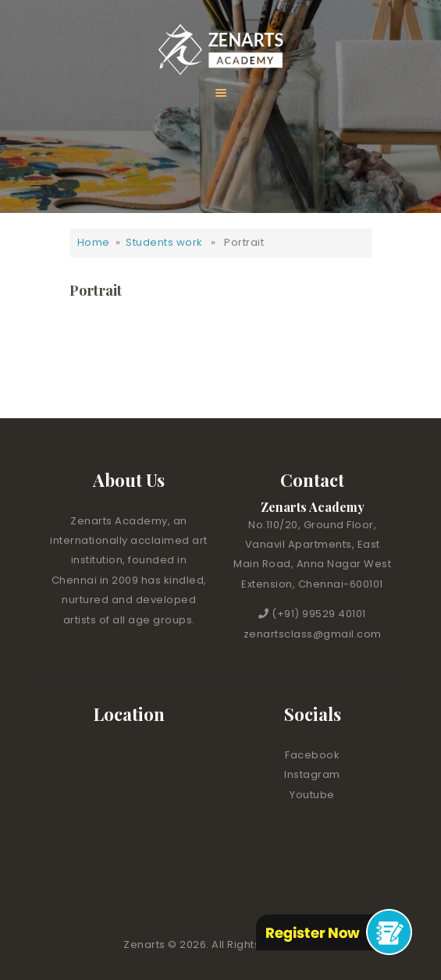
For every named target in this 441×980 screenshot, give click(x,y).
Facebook (312, 755)
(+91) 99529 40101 (319, 614)
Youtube (312, 795)
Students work (164, 242)
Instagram (312, 774)
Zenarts (146, 944)
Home (94, 242)
